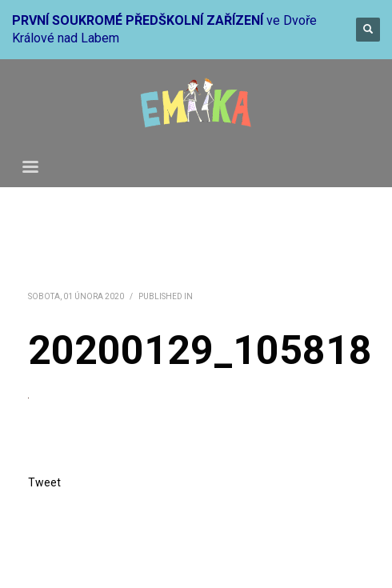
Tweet (44, 482)
